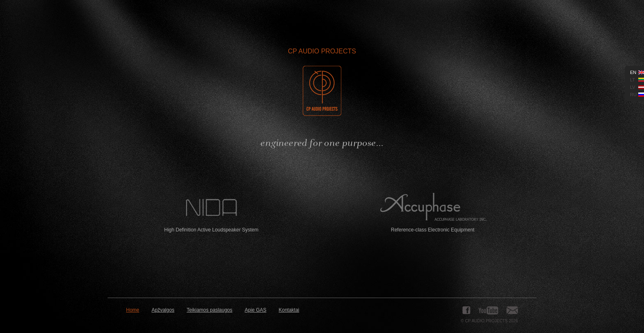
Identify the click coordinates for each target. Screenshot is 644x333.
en (633, 72)
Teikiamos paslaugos (209, 310)
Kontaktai (289, 310)
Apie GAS (256, 310)
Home (133, 310)
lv (633, 87)
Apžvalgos (163, 310)
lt (632, 80)
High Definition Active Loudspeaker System (211, 213)
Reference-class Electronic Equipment (433, 213)
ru (633, 95)
